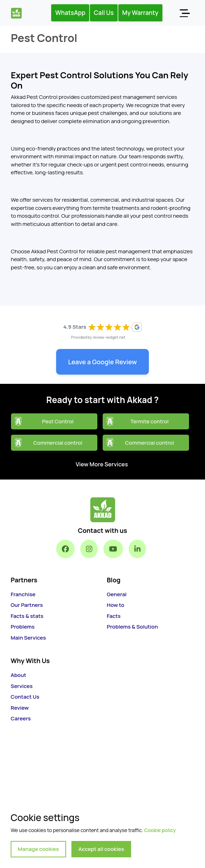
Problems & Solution (133, 627)
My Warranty (140, 13)
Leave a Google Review (103, 362)
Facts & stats (27, 616)
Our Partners (27, 605)
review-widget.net (109, 337)
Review (20, 708)
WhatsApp (70, 13)
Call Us (104, 13)
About (18, 675)
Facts (114, 616)
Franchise (23, 594)
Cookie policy (160, 830)
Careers (21, 718)
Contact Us (25, 697)
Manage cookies (38, 849)
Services (22, 686)
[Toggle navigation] (184, 13)
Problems (23, 627)
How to (116, 605)
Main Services (28, 638)
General (117, 594)
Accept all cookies (101, 849)
